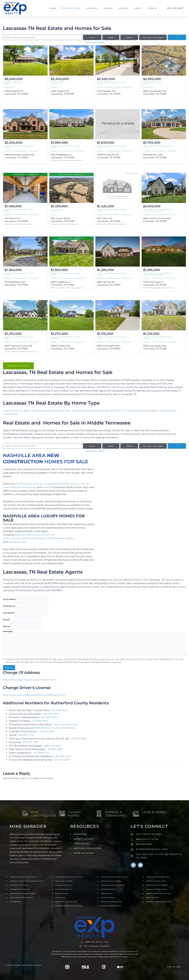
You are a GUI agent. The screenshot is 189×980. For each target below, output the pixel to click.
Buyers (108, 8)
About (138, 8)
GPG (170, 967)
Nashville (16, 487)
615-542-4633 (31, 742)
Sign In (152, 8)
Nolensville (62, 484)
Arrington (42, 538)
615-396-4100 (63, 756)
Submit (9, 668)
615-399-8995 (50, 717)
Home (53, 8)
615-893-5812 (68, 728)
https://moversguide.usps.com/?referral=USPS (30, 680)
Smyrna (37, 484)
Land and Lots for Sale (16, 411)
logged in (24, 778)
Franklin (47, 487)
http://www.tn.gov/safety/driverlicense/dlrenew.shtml (34, 695)
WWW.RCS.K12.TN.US (45, 728)
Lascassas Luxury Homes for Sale (50, 411)
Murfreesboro (24, 484)
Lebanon (74, 484)
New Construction (43, 814)
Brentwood (29, 487)
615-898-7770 (27, 735)
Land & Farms (154, 812)
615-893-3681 (79, 739)
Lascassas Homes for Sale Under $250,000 (97, 411)
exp (179, 967)
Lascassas (49, 484)
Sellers (123, 8)
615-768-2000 (62, 760)
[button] (71, 8)
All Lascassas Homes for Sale (140, 411)
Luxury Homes (74, 814)
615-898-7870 (40, 721)
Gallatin (70, 538)
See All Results (18, 366)
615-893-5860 (56, 749)
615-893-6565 (47, 732)
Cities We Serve (71, 8)
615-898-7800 (60, 710)
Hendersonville (17, 542)
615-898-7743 (41, 753)
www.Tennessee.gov (66, 724)
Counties (92, 8)
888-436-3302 (53, 746)
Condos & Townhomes (116, 814)
